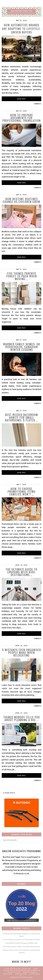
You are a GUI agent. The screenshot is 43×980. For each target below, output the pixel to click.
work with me (21, 974)
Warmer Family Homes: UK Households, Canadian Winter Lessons (22, 347)
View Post (22, 99)
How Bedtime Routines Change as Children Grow (21, 200)
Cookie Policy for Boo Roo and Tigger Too (22, 971)
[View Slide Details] (22, 905)
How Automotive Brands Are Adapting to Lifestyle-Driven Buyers (22, 29)
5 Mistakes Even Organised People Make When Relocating (22, 653)
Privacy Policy (14, 972)
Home (36, 969)
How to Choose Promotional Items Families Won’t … (21, 491)
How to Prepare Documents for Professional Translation (21, 118)
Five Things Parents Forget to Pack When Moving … (21, 276)
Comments (38, 104)
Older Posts (9, 793)
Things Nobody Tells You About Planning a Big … (22, 718)
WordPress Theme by (21, 977)
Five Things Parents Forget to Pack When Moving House (21, 947)
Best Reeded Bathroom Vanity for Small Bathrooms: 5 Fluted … (21, 417)
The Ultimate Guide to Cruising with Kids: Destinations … (21, 572)
